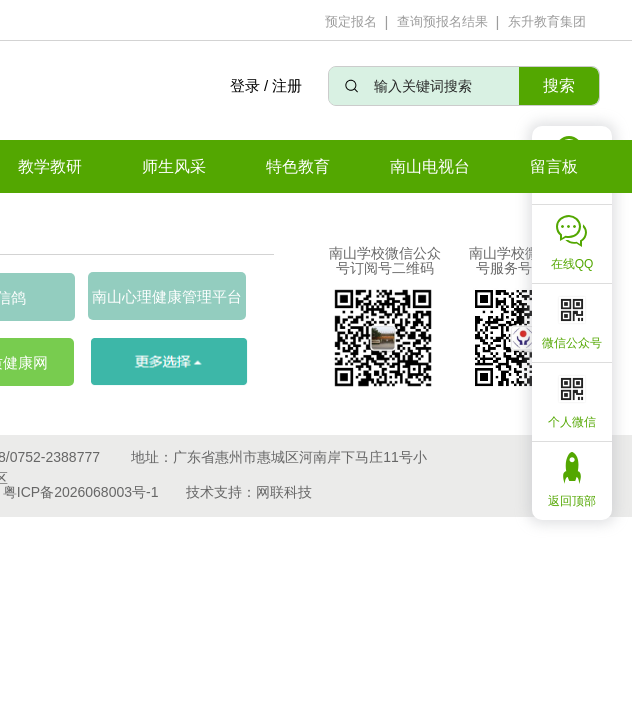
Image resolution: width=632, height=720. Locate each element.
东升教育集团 (547, 21)
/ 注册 (283, 85)
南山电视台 (430, 166)
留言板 (554, 166)
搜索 (559, 85)
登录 (244, 85)
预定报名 (351, 21)
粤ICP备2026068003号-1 (81, 492)
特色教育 (298, 166)
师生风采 (174, 166)
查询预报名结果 (442, 21)
